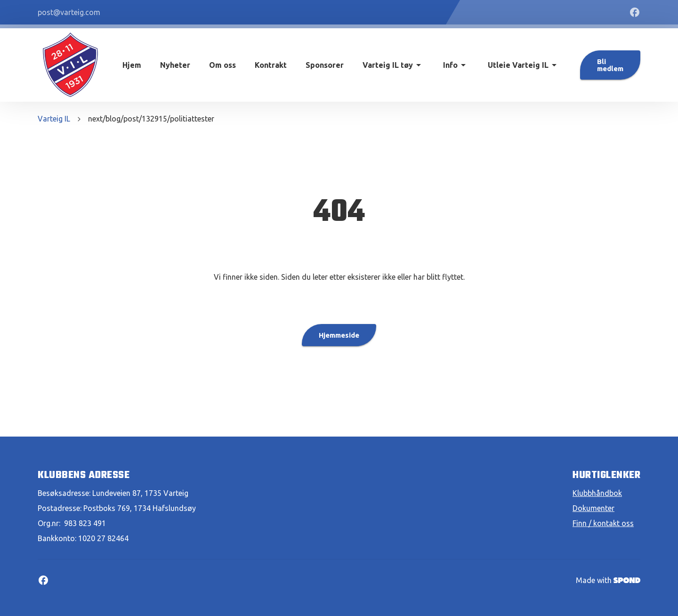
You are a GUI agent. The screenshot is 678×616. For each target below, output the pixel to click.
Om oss (222, 65)
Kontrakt (271, 65)
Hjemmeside (339, 335)
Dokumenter (593, 508)
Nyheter (175, 65)
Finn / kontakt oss (603, 523)
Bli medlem (610, 65)
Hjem (132, 65)
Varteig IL (54, 119)
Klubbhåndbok (597, 493)
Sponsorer (325, 65)
